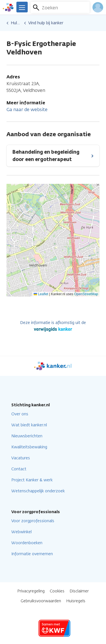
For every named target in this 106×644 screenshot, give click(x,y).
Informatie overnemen (32, 554)
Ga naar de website (27, 110)
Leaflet (41, 294)
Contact (19, 469)
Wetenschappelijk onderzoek (38, 491)
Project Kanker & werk (32, 480)
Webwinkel (21, 532)
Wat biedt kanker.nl (29, 425)
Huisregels (76, 601)
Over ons (20, 414)
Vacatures (21, 458)
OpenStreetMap (86, 294)
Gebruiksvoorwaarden (41, 601)
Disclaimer (79, 591)
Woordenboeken (27, 543)
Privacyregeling (31, 591)
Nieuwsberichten (27, 436)
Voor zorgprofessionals (33, 521)
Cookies (57, 591)
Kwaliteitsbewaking (29, 447)
